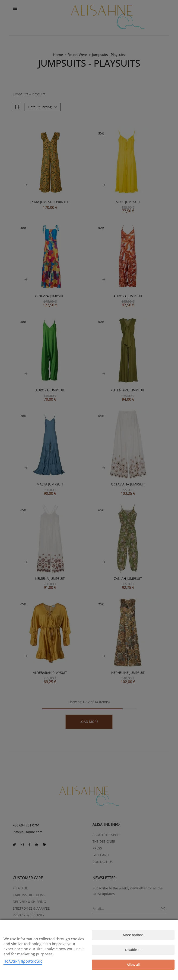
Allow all (133, 965)
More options (133, 935)
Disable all (133, 950)
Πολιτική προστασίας (23, 961)
